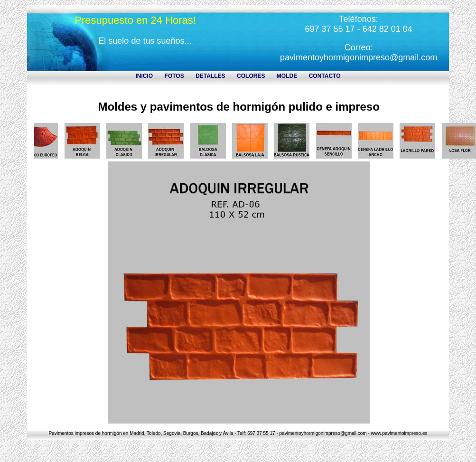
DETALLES (210, 76)
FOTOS (174, 76)
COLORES (251, 76)
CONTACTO (325, 76)
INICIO (144, 76)
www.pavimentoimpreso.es (399, 433)
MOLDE (287, 76)
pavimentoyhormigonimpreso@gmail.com (359, 57)
